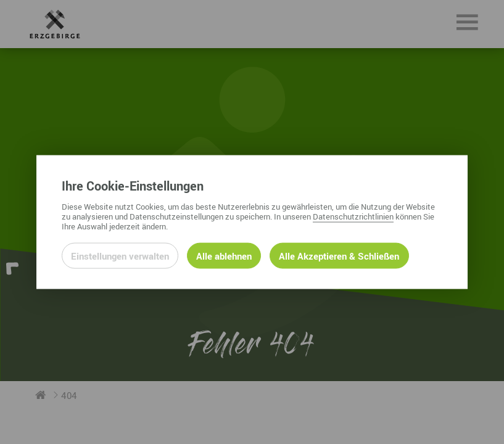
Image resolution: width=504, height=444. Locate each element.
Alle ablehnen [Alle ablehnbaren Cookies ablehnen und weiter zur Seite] (224, 255)
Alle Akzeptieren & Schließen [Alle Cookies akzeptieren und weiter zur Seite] (339, 255)
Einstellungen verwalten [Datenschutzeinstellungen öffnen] (120, 255)
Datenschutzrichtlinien (353, 216)
